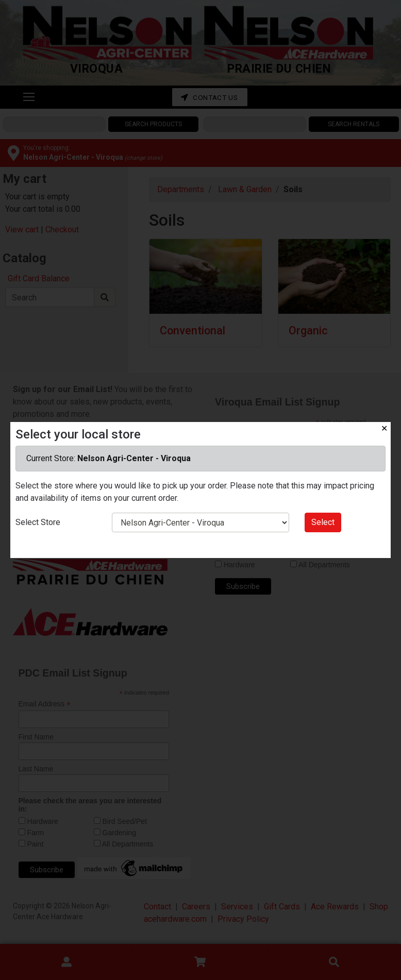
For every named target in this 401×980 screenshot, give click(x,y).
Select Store (38, 522)
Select (323, 522)
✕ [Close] (384, 428)
